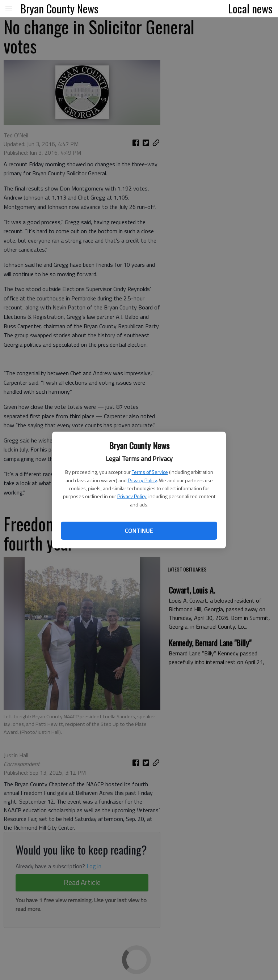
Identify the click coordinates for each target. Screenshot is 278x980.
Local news (250, 8)
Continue (139, 531)
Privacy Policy (142, 480)
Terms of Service (150, 472)
